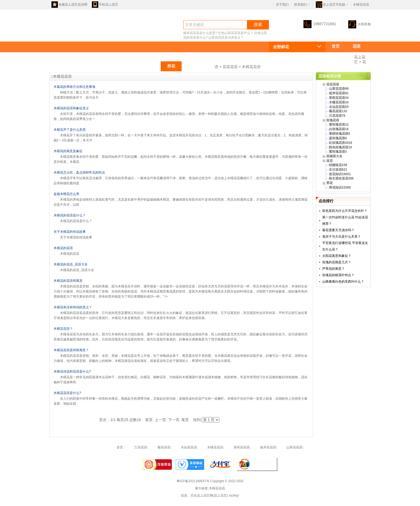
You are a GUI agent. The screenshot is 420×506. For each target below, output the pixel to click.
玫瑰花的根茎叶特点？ (338, 275)
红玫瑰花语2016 (341, 143)
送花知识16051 (340, 174)
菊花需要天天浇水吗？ (338, 230)
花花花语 (340, 56)
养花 (171, 66)
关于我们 (282, 5)
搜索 (258, 25)
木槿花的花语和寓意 (68, 281)
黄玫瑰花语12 (339, 125)
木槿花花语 (251, 67)
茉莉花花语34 (339, 98)
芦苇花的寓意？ (333, 269)
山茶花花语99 (339, 89)
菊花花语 (164, 447)
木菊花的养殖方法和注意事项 (74, 87)
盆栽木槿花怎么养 (66, 194)
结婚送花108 (338, 165)
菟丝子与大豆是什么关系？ (342, 237)
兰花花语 (141, 447)
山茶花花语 (294, 447)
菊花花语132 (338, 111)
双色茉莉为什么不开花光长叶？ (345, 211)
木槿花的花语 (63, 248)
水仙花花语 (189, 447)
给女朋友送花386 (341, 178)
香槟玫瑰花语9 (340, 134)
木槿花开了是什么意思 (70, 130)
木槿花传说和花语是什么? (72, 372)
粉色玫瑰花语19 (340, 147)
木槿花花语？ (63, 329)
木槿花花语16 (339, 102)
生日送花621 (338, 170)
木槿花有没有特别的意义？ (73, 307)
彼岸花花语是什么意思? (200, 33)
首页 (336, 46)
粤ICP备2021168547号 (193, 481)
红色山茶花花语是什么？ (236, 33)
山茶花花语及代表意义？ (226, 38)
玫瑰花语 (125, 66)
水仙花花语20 (339, 107)
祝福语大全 (198, 66)
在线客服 (359, 24)
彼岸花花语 (268, 447)
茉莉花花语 (242, 447)
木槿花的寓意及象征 (68, 151)
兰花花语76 (337, 116)
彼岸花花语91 (339, 93)
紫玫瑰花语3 (338, 152)
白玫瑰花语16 (339, 129)
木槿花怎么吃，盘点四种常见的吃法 (79, 173)
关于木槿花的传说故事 (70, 232)
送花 (150, 66)
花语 (59, 34)
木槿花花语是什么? (67, 393)
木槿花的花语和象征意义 (71, 108)
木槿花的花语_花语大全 (71, 264)
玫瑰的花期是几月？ (337, 262)
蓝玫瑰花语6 (338, 138)
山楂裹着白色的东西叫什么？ (343, 282)
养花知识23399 (340, 188)
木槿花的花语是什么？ (70, 215)
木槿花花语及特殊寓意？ (71, 350)
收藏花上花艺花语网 (69, 5)
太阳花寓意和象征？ (337, 256)
